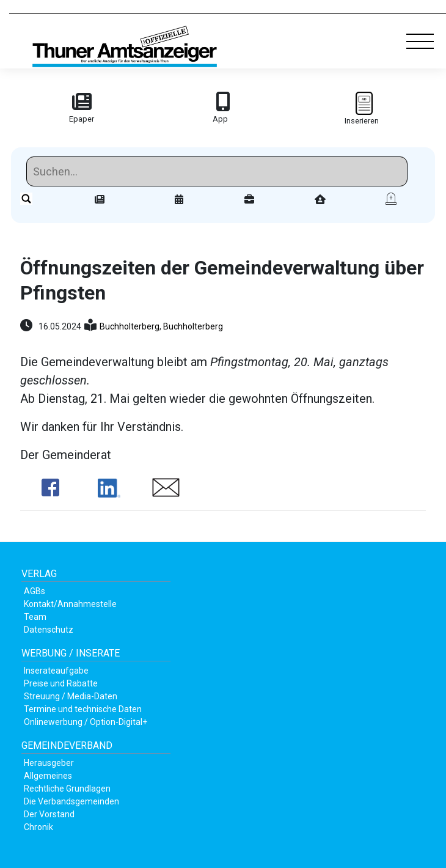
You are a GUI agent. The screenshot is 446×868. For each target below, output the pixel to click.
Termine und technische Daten (83, 709)
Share (50, 487)
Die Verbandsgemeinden (71, 801)
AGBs (35, 591)
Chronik (38, 827)
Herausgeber (49, 763)
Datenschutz (49, 630)
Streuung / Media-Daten (71, 696)
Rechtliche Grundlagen (67, 789)
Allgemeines (48, 776)
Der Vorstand (49, 814)
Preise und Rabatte (61, 683)
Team (35, 617)
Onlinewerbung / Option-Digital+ (86, 722)
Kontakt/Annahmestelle (70, 604)
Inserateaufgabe (56, 671)
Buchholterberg (130, 326)
